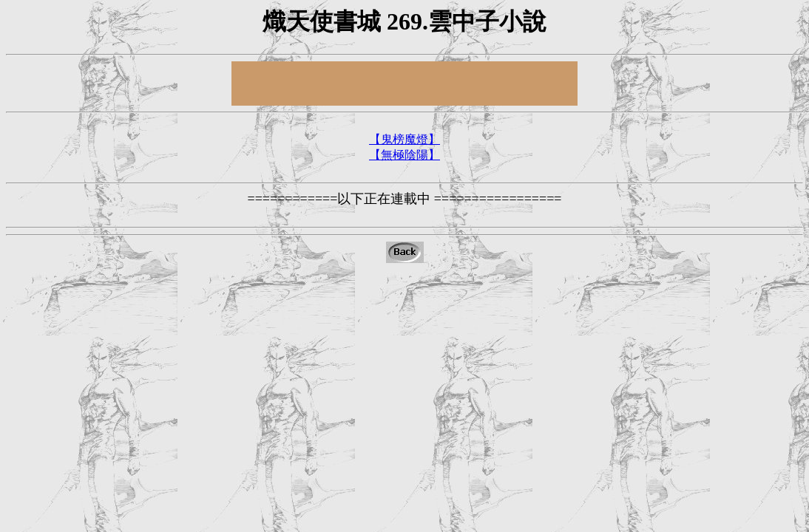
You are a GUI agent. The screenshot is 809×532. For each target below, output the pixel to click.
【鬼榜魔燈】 (404, 139)
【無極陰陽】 (404, 155)
